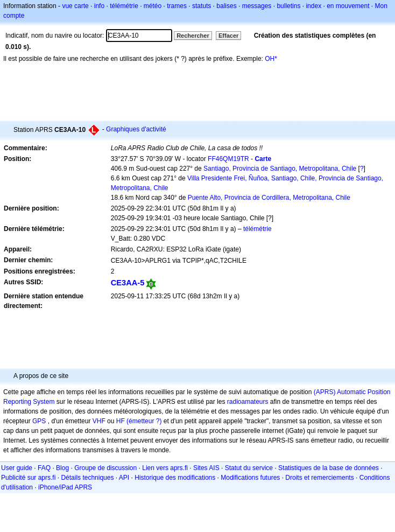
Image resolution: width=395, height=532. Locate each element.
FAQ (44, 468)
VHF (99, 421)
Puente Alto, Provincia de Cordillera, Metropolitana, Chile (269, 198)
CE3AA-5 (128, 283)
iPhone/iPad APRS (65, 487)
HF (121, 421)
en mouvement (348, 6)
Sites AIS (206, 468)
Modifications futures (250, 478)
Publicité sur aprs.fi (28, 478)
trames (177, 6)
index (313, 6)
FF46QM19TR (228, 159)
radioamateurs (248, 402)
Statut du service (249, 468)
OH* (271, 59)
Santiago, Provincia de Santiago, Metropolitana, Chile (280, 169)
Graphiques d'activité (136, 129)
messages (257, 6)
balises (226, 6)
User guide (17, 468)
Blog (62, 468)
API (124, 478)
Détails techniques (87, 478)
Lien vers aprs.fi (165, 468)
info (99, 6)
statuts (202, 6)
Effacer (228, 36)
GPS (39, 421)
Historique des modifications (175, 478)
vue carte (75, 6)
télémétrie (124, 6)
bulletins (288, 6)
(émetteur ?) (144, 421)
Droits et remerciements (319, 478)
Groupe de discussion (105, 468)
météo (153, 6)
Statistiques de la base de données (329, 468)
